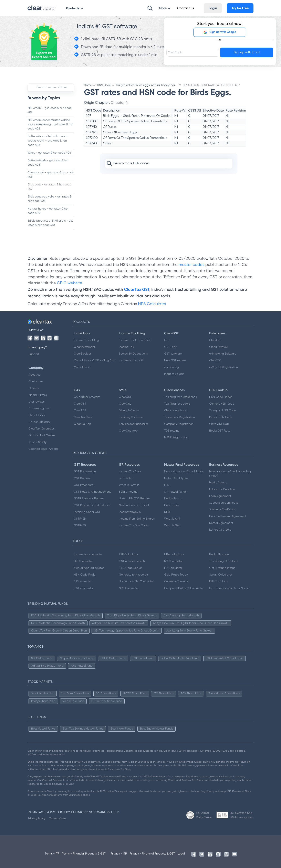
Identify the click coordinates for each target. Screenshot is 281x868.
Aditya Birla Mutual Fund (47, 666)
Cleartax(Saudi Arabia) (44, 449)
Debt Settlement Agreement (228, 516)
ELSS (167, 485)
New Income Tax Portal (134, 505)
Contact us (36, 382)
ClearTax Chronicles (41, 429)
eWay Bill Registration (223, 367)
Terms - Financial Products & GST (84, 854)
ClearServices (83, 354)
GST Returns (82, 478)
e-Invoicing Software (223, 354)
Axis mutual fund (82, 666)
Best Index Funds (122, 729)
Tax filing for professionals (181, 397)
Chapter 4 (119, 102)
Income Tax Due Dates (134, 525)
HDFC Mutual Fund (113, 658)
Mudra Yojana (218, 483)
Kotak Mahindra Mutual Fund (180, 658)
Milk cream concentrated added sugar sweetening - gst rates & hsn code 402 (50, 124)
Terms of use (58, 818)
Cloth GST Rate (219, 424)
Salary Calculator (221, 575)
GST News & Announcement (92, 492)
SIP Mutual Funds (175, 492)
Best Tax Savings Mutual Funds (83, 729)
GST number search (132, 561)
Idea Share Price (73, 701)
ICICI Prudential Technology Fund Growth (58, 623)
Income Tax (126, 347)
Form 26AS (126, 478)
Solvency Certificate (222, 510)
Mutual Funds (83, 367)
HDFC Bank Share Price (107, 701)
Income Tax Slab (130, 472)
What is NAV (172, 525)
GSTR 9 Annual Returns (89, 499)
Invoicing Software (131, 417)
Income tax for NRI (131, 360)
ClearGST (215, 340)
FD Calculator (173, 568)
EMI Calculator (83, 561)
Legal (181, 854)
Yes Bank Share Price (75, 694)
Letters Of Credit (220, 530)
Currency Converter (177, 581)
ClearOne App (128, 431)
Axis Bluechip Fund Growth (181, 616)
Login (213, 8)
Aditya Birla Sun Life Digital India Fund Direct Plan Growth (191, 623)
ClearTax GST (137, 289)
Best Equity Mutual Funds (157, 729)
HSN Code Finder (220, 397)
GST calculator (84, 588)
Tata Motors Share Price (224, 694)
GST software (173, 354)
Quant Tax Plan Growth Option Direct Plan (59, 631)
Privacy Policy (36, 818)
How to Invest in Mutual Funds (184, 472)
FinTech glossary (39, 422)
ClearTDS (215, 360)
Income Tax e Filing (86, 340)
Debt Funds (172, 505)
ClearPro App (82, 424)
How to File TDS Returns (134, 499)
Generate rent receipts (134, 575)
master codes (191, 265)
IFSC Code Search (131, 568)
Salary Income (128, 492)
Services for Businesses (134, 424)
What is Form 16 (129, 485)
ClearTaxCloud (84, 417)
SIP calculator (83, 581)
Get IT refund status (222, 568)
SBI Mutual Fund (42, 658)
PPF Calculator (128, 554)
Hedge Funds (173, 499)
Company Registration (179, 424)
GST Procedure (84, 485)
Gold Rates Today (176, 575)
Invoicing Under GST (87, 512)
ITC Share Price (164, 694)
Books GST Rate (220, 431)
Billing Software (129, 411)
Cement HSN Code (222, 404)
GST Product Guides (42, 435)
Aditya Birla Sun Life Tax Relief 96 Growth (119, 623)
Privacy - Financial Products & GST (152, 854)
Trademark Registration (179, 417)
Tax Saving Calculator (224, 561)
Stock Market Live (43, 694)
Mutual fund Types (176, 478)
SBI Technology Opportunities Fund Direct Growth (127, 631)
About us (34, 375)
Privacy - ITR (119, 854)
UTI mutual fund (143, 658)
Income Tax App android (135, 340)
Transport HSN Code (223, 411)
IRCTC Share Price (135, 694)
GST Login (171, 347)
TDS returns (172, 431)
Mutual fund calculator (89, 568)
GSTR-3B (80, 525)
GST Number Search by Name (229, 588)
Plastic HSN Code (221, 417)
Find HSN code (219, 554)
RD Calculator (173, 561)
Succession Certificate (224, 503)
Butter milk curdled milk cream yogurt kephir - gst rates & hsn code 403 (47, 141)
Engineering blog (40, 408)
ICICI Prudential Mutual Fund (225, 658)
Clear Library (37, 415)
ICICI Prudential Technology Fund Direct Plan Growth (66, 616)
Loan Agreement (220, 496)
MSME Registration (176, 437)
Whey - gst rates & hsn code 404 (49, 153)
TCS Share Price (191, 694)
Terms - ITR (52, 854)
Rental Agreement (221, 523)
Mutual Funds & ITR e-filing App (95, 360)
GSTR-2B (80, 519)
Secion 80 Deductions (133, 354)
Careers (34, 388)
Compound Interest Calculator (184, 588)
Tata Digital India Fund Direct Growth (132, 616)
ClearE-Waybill (219, 347)
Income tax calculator (88, 554)
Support (34, 354)
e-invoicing (171, 367)
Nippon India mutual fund (77, 658)
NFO (167, 512)
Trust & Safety (38, 442)
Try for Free (240, 8)
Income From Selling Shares (137, 519)
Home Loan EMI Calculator (136, 581)
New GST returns (175, 360)
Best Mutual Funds (43, 729)
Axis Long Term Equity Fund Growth (189, 631)
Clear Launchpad (176, 411)
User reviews (37, 402)
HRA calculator (174, 554)
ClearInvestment (84, 347)
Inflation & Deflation (222, 489)
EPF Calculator (219, 581)
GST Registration (85, 472)
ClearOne (125, 404)
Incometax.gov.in (130, 512)
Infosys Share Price (43, 701)
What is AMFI (173, 519)
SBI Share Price (106, 694)
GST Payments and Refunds (92, 505)
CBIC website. (69, 283)
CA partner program (87, 397)
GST (167, 340)
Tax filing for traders (177, 404)
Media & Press (38, 395)
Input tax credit (174, 374)
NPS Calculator (152, 304)
